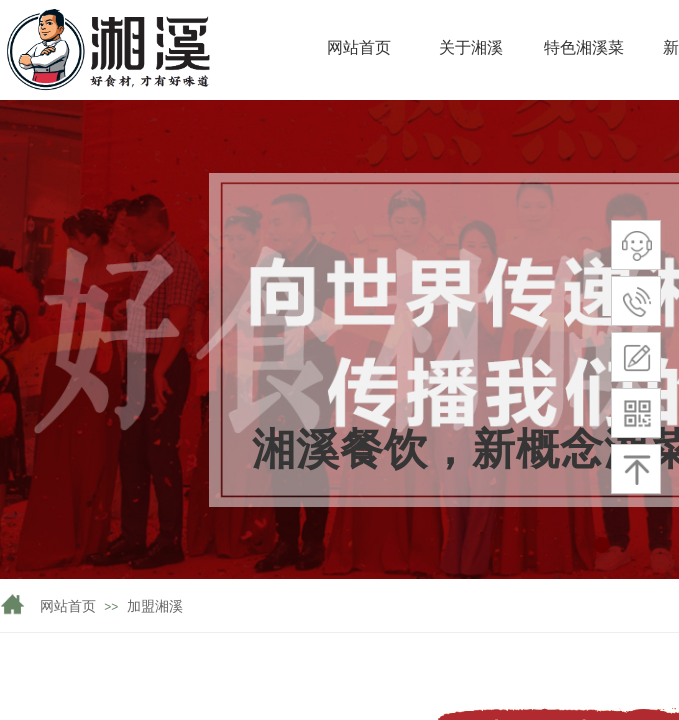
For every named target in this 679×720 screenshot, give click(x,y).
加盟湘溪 (155, 606)
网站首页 (68, 606)
